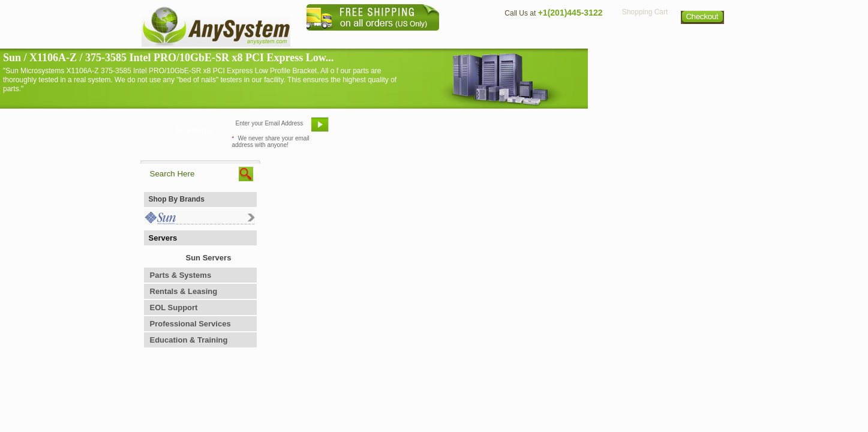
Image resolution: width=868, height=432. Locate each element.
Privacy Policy (645, 39)
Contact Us (522, 39)
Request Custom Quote (669, 129)
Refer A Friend (427, 129)
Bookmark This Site (506, 129)
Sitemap (703, 39)
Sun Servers (209, 258)
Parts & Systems (181, 275)
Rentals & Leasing (184, 291)
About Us (467, 39)
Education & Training (189, 340)
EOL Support (174, 307)
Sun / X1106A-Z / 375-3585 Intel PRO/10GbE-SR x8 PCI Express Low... (168, 58)
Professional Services (190, 324)
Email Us (363, 129)
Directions (581, 39)
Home (418, 39)
